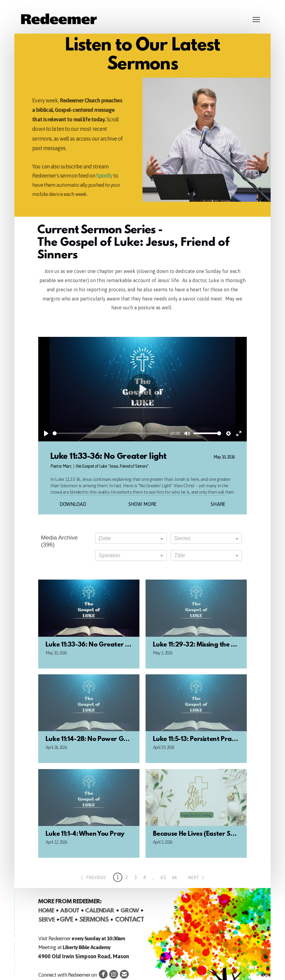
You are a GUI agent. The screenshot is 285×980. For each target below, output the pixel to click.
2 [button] (127, 877)
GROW (130, 911)
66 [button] (175, 877)
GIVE (66, 920)
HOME (46, 911)
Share (218, 504)
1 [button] (118, 877)
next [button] (193, 878)
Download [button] (73, 504)
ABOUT (70, 911)
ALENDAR (102, 911)
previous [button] (96, 878)
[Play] (46, 433)
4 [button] (144, 877)
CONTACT (130, 920)
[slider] (110, 433)
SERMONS (94, 920)
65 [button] (163, 877)
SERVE (47, 920)
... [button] (153, 877)
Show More (143, 504)
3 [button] (136, 877)
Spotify (104, 176)
